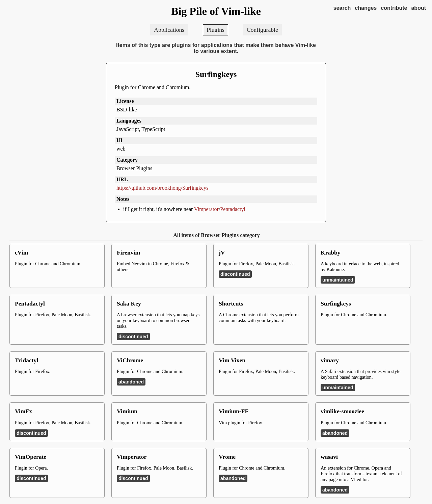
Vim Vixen (232, 360)
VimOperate (31, 457)
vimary (330, 360)
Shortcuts (231, 303)
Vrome (227, 457)
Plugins (215, 30)
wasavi (329, 457)
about (418, 8)
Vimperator (206, 209)
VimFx (23, 411)
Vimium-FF (234, 411)
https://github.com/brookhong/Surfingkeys (162, 188)
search (342, 8)
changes (366, 8)
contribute (394, 8)
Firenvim (128, 253)
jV (222, 253)
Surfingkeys (216, 74)
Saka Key (129, 303)
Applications (169, 30)
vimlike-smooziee (342, 411)
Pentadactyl (233, 209)
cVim (21, 253)
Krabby (331, 253)
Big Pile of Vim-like (216, 11)
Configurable (262, 30)
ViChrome (130, 360)
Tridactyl (26, 360)
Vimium (127, 411)
